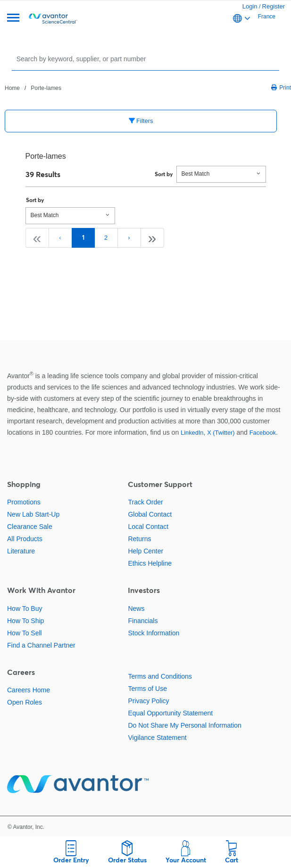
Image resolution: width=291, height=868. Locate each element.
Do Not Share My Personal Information (184, 725)
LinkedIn (192, 433)
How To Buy (25, 608)
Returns (139, 539)
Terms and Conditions (160, 676)
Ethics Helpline (150, 563)
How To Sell (25, 633)
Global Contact (150, 514)
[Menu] (13, 19)
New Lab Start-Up (33, 514)
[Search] (147, 59)
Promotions (24, 502)
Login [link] (250, 6)
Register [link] (274, 6)
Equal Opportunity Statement (170, 713)
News (136, 608)
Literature (21, 551)
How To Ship (25, 621)
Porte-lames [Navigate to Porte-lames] (46, 88)
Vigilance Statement (157, 738)
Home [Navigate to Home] (12, 88)
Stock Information (154, 633)
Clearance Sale (30, 527)
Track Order (145, 502)
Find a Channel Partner (41, 645)
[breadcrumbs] (33, 88)
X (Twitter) (221, 433)
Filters (141, 121)
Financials (143, 621)
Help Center (145, 551)
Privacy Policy (148, 701)
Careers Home (29, 690)
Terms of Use (147, 689)
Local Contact (148, 527)
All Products (25, 539)
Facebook (263, 433)
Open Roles (25, 702)
